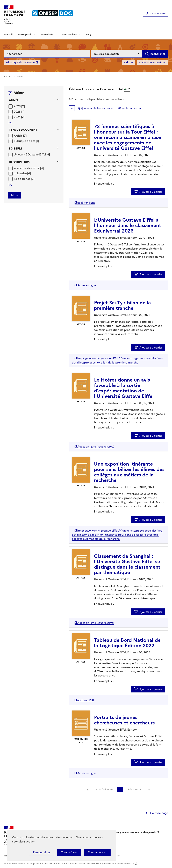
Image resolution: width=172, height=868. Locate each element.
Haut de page (159, 813)
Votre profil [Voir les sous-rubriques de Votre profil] (25, 35)
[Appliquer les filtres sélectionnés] (15, 195)
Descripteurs (19, 162)
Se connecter (158, 14)
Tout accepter (97, 852)
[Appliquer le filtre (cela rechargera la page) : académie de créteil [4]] (29, 168)
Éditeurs (16, 148)
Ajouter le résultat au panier (97, 108)
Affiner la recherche (129, 108)
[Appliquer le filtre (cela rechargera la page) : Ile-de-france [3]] (24, 179)
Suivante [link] (133, 790)
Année (14, 100)
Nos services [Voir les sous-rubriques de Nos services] (69, 35)
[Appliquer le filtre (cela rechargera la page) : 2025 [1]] (19, 111)
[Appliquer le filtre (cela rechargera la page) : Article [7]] (20, 135)
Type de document (23, 130)
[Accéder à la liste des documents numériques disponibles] (85, 203)
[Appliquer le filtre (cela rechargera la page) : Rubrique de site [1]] (26, 141)
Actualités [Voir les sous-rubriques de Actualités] (47, 35)
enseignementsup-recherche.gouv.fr (135, 832)
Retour (20, 77)
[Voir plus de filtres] (10, 122)
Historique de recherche (20, 63)
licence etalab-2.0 (125, 864)
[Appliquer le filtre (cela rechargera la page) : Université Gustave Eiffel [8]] (32, 154)
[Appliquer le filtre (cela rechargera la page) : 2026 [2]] (19, 106)
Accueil (8, 35)
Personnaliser (42, 852)
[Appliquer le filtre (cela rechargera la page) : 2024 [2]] (19, 117)
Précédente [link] (106, 790)
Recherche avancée (151, 63)
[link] (88, 790)
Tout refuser (69, 852)
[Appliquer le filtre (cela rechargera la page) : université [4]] (22, 173)
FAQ (89, 35)
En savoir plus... (104, 184)
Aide (127, 63)
